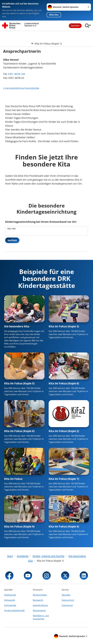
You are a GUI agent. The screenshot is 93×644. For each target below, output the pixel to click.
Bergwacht (38, 600)
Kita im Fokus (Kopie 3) (64, 326)
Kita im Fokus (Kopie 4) (64, 527)
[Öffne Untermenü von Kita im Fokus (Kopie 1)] (46, 34)
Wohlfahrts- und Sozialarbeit (41, 617)
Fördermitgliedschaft (14, 610)
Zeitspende (10, 600)
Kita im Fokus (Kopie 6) (19, 431)
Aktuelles (66, 595)
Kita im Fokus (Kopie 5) (19, 383)
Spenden (75, 26)
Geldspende (10, 595)
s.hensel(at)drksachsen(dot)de (21, 88)
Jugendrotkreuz (40, 605)
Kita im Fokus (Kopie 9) (19, 527)
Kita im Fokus (13, 479)
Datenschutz (68, 600)
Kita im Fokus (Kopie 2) (64, 431)
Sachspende (10, 605)
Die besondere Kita (17, 326)
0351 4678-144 (16, 74)
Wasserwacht (39, 610)
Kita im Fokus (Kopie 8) (64, 383)
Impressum (67, 605)
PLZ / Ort (12, 229)
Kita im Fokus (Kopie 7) (64, 479)
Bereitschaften (40, 595)
